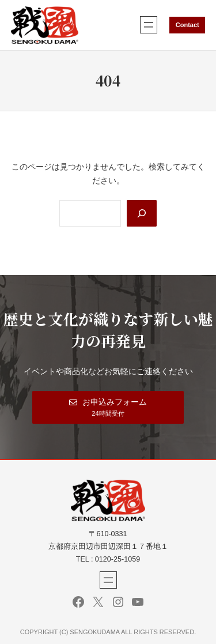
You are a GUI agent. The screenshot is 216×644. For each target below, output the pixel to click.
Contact (187, 25)
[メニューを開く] (149, 25)
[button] (108, 407)
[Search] (142, 213)
